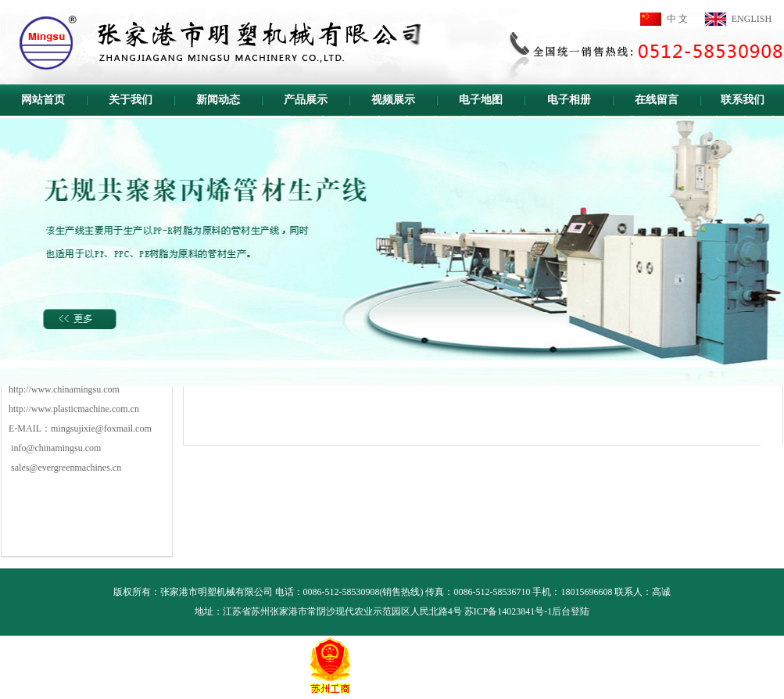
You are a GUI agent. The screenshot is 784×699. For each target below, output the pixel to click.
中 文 (677, 19)
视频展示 (393, 100)
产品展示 (306, 100)
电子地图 (481, 100)
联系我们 (743, 100)
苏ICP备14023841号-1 (508, 611)
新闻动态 (218, 100)
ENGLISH (752, 19)
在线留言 (657, 100)
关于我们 (131, 100)
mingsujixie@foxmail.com (101, 428)
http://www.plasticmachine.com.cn (74, 409)
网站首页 (43, 100)
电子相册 (569, 100)
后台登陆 (571, 611)
